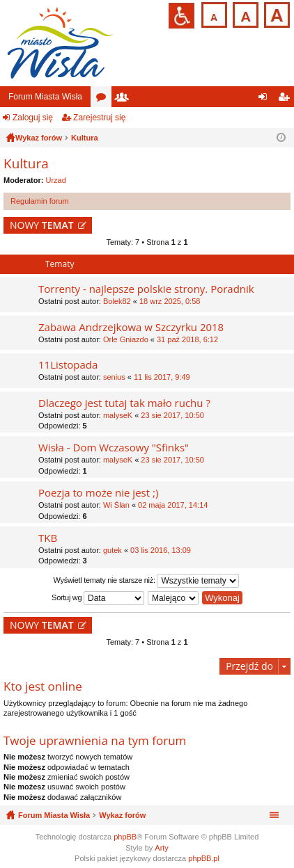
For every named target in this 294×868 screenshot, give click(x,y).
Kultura (26, 163)
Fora (104, 99)
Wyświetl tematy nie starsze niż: (147, 581)
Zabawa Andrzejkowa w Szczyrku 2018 (131, 327)
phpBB (125, 837)
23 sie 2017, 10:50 (172, 415)
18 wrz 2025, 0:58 (170, 301)
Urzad (56, 180)
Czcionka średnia (244, 14)
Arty (162, 848)
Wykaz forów (122, 815)
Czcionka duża (276, 14)
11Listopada (68, 365)
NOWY (42, 225)
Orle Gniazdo (126, 339)
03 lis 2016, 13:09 (161, 550)
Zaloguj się (33, 118)
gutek (113, 550)
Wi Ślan (116, 505)
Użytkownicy (125, 99)
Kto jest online (43, 686)
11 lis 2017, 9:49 (162, 377)
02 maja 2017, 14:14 (173, 505)
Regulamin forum (40, 201)
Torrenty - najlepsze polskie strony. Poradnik (146, 289)
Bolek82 (117, 301)
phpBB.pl (204, 858)
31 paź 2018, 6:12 (187, 339)
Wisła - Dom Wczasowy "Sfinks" (114, 448)
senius (114, 377)
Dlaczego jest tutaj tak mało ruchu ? (124, 403)
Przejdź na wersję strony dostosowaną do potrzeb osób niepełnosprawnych (181, 16)
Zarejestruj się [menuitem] (286, 99)
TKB (48, 538)
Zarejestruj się (99, 118)
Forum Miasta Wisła (45, 97)
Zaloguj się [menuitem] (266, 99)
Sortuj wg (98, 598)
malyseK (118, 415)
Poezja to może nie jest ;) (98, 493)
